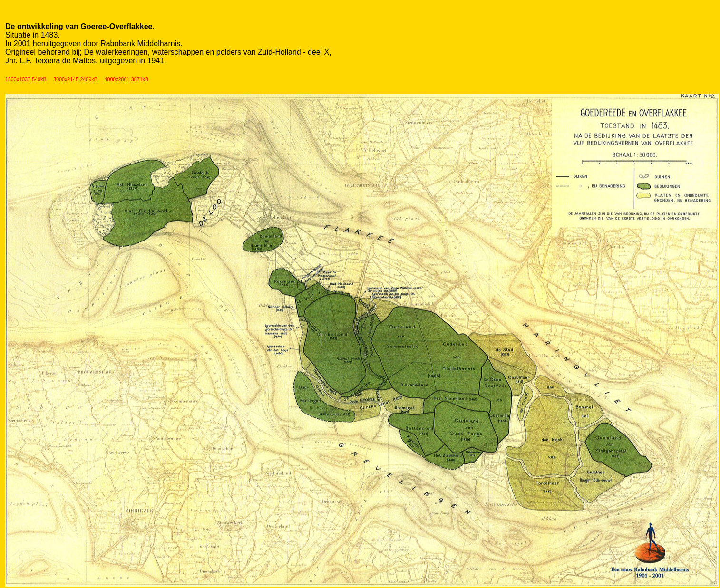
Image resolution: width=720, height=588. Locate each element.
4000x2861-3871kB (126, 79)
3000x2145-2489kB (75, 79)
